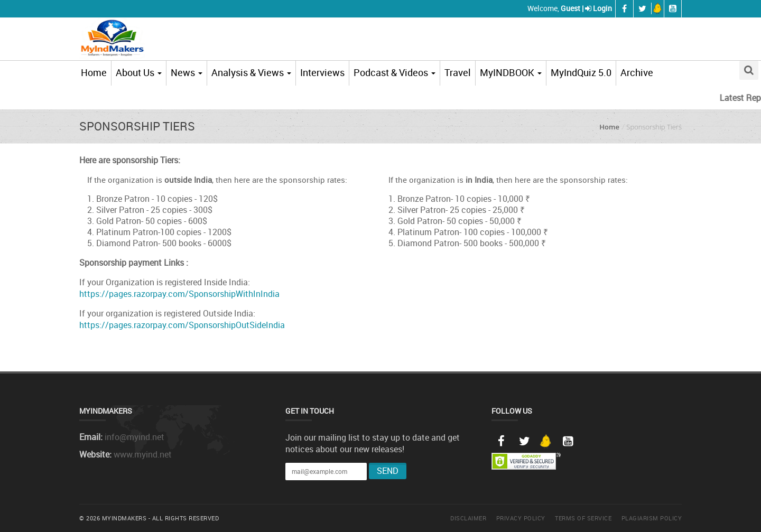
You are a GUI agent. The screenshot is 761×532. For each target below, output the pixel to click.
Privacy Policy (521, 518)
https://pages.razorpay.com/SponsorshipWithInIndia (179, 294)
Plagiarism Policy (652, 518)
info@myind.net (134, 437)
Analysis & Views (251, 72)
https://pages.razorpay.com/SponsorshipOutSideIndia (182, 325)
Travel (458, 72)
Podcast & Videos (395, 72)
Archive (637, 72)
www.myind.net (143, 454)
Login (602, 8)
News (187, 72)
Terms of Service (583, 518)
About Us (139, 72)
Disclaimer (468, 518)
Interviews (322, 72)
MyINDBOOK (511, 72)
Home (94, 72)
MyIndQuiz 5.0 (581, 72)
